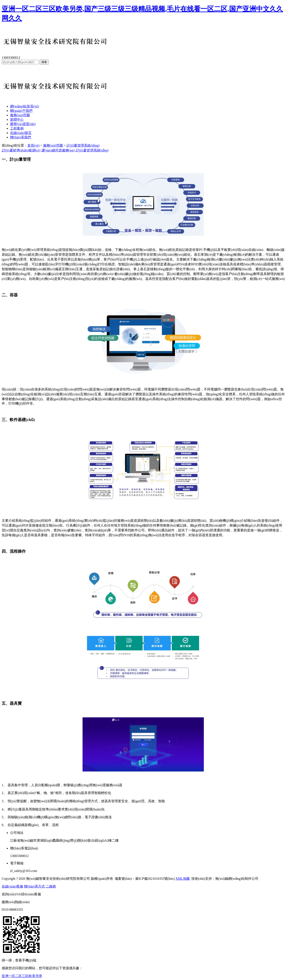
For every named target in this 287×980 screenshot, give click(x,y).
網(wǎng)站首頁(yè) (25, 106)
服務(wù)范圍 (20, 115)
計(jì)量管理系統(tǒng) (83, 145)
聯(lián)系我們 (21, 137)
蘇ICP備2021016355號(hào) (155, 879)
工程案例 (17, 128)
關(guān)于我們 (21, 111)
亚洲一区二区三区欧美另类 (22, 976)
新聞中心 (17, 120)
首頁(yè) (33, 145)
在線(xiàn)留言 (21, 133)
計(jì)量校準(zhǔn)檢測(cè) (21, 150)
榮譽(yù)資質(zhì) (23, 124)
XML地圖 (183, 879)
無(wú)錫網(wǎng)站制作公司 (237, 879)
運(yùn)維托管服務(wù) (58, 150)
